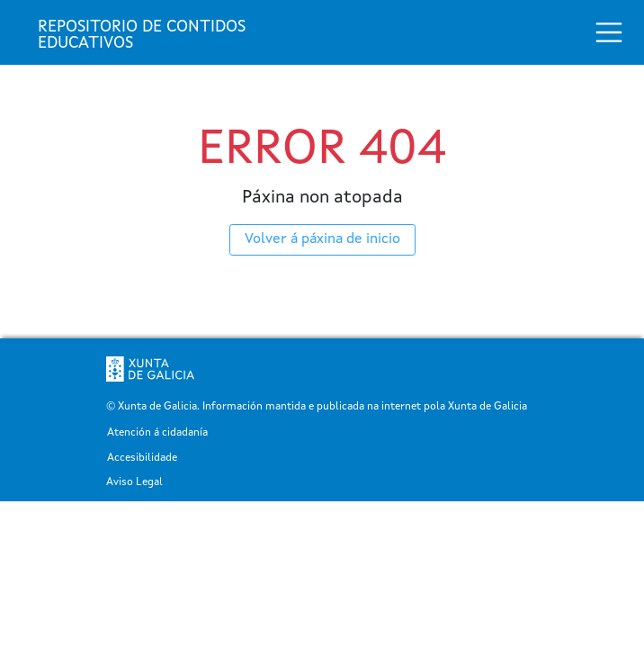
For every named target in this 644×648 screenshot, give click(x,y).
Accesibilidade (142, 459)
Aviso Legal (134, 483)
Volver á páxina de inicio (322, 239)
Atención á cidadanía (157, 433)
